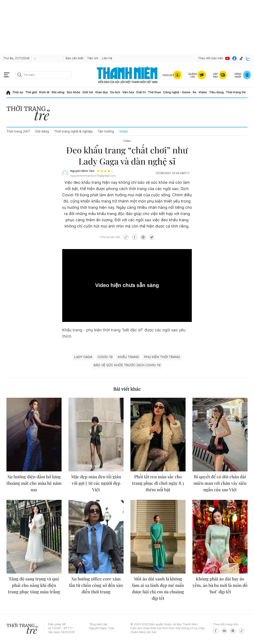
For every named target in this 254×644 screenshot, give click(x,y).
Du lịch (115, 92)
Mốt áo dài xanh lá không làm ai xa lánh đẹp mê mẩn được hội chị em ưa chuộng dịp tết (158, 589)
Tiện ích (93, 58)
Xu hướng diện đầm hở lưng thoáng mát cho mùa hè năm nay (34, 483)
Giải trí (141, 92)
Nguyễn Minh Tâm (82, 171)
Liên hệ (107, 58)
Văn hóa (128, 92)
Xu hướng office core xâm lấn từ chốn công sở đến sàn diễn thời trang (96, 585)
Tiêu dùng (217, 92)
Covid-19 (105, 357)
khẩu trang (128, 357)
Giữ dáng (42, 131)
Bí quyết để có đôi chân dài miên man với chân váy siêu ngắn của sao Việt (220, 483)
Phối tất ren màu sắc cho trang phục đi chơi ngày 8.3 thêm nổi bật (158, 483)
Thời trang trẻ (236, 92)
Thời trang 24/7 (18, 131)
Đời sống (58, 92)
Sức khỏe (73, 92)
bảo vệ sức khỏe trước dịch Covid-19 (127, 365)
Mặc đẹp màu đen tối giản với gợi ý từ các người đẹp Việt (96, 483)
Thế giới (31, 92)
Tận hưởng (106, 131)
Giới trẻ (88, 92)
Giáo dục (102, 92)
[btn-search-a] (20, 75)
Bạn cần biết (74, 58)
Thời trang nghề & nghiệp (74, 131)
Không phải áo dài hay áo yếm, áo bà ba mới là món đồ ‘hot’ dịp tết (220, 585)
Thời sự (18, 92)
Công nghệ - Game (177, 92)
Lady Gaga (83, 357)
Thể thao (154, 92)
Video (203, 92)
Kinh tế (44, 92)
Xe (195, 92)
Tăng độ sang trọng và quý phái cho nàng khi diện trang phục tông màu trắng (34, 585)
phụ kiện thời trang (162, 357)
